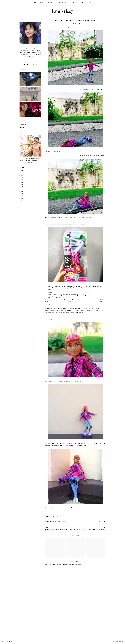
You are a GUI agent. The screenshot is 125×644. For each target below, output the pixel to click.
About (42, 2)
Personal (58, 522)
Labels (75, 2)
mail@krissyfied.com (30, 59)
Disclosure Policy (63, 2)
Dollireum (51, 522)
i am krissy (63, 11)
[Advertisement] (33, 616)
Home (34, 2)
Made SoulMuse (118, 642)
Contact (50, 2)
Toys (63, 522)
